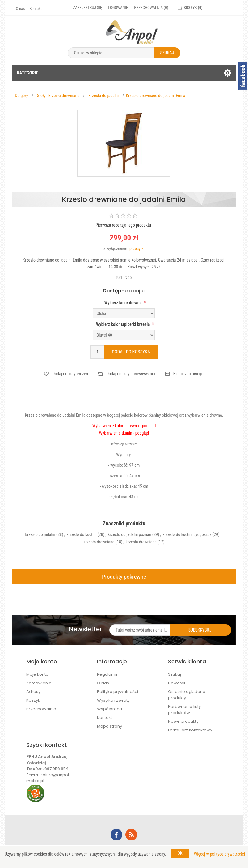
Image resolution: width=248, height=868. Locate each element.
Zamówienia (39, 683)
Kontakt (36, 9)
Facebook (116, 835)
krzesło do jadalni (40, 534)
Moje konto (37, 674)
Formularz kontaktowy (190, 730)
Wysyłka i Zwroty (113, 700)
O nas (20, 9)
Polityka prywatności (118, 692)
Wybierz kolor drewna (123, 303)
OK (180, 853)
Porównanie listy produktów (184, 710)
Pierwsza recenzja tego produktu (123, 225)
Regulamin (108, 674)
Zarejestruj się (87, 8)
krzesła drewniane (141, 542)
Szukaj (174, 674)
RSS (131, 835)
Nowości (177, 683)
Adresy (33, 692)
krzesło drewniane (99, 542)
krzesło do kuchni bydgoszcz (187, 534)
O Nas (103, 683)
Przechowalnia (41, 709)
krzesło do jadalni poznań (130, 534)
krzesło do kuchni (81, 534)
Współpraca (109, 709)
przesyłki (137, 249)
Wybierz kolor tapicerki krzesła (123, 324)
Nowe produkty (183, 721)
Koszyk (33, 700)
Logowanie (118, 8)
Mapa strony (109, 726)
